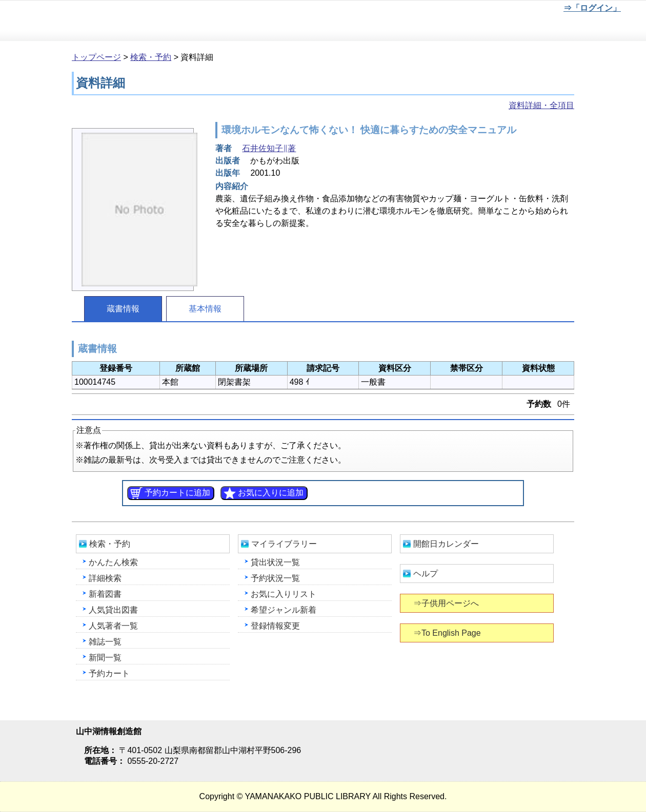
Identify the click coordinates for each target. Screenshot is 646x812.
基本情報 (205, 309)
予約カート (109, 673)
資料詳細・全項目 (541, 105)
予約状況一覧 (275, 578)
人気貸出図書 (113, 610)
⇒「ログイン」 (592, 8)
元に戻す (490, 10)
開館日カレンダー (446, 544)
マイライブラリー (284, 544)
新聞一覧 (105, 658)
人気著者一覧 (113, 626)
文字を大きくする (523, 10)
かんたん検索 (113, 562)
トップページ (96, 57)
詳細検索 (105, 578)
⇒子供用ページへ (447, 603)
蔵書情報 (123, 309)
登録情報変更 (275, 626)
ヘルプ (426, 574)
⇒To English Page (448, 633)
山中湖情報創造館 (123, 21)
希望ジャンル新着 (284, 610)
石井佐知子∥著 (269, 148)
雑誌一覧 (105, 642)
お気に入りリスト (284, 594)
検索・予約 (151, 57)
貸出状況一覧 (275, 562)
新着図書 (105, 594)
